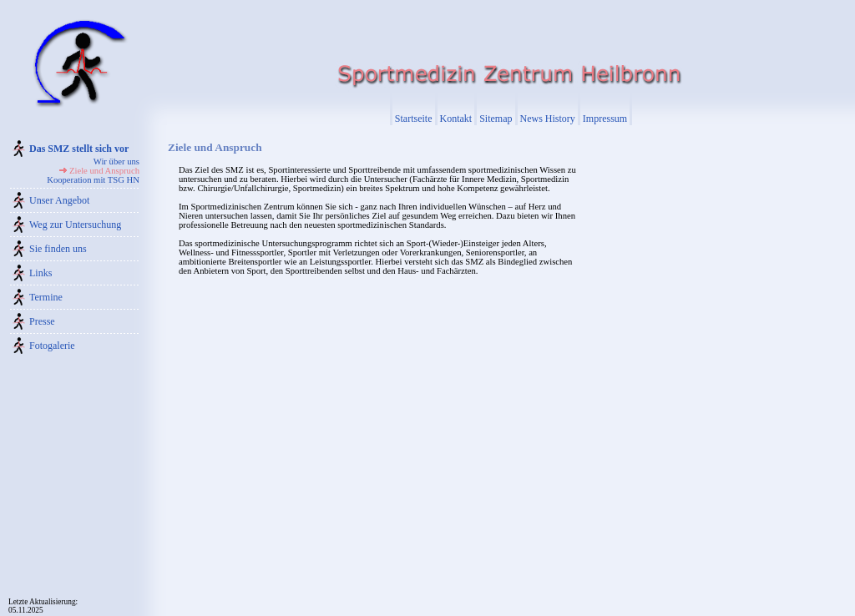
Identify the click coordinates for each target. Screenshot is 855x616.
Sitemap (496, 119)
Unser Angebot (59, 200)
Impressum (605, 119)
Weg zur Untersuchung (75, 225)
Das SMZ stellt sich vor (79, 149)
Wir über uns (116, 162)
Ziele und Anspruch (104, 171)
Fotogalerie (52, 346)
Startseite (414, 119)
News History (548, 119)
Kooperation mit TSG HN (93, 180)
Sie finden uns (58, 249)
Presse (42, 321)
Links (40, 273)
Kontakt (456, 119)
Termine (46, 297)
